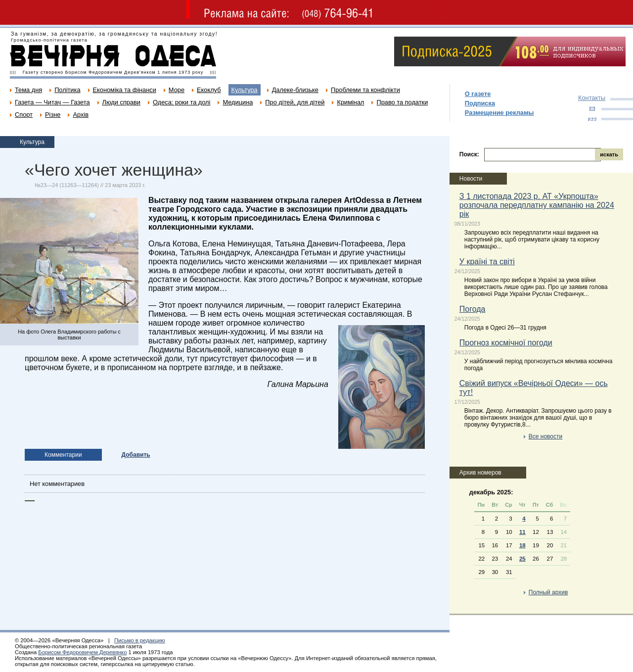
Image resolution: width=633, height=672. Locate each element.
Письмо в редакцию (140, 640)
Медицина (238, 102)
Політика (67, 90)
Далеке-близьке (295, 90)
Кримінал (350, 102)
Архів (81, 115)
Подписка (480, 103)
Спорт (24, 115)
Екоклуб (209, 90)
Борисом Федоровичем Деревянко (82, 652)
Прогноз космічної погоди (506, 343)
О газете (478, 94)
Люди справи (121, 102)
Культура (245, 90)
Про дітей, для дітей (295, 102)
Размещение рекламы (499, 113)
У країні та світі (487, 262)
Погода (473, 309)
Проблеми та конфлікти (365, 90)
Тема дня (28, 90)
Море (177, 90)
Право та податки (402, 102)
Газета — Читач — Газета (52, 102)
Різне (53, 115)
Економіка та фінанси (125, 90)
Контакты (592, 98)
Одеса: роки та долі (181, 102)
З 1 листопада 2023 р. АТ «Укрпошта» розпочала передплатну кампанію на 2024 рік (537, 205)
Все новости (545, 436)
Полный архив (548, 592)
